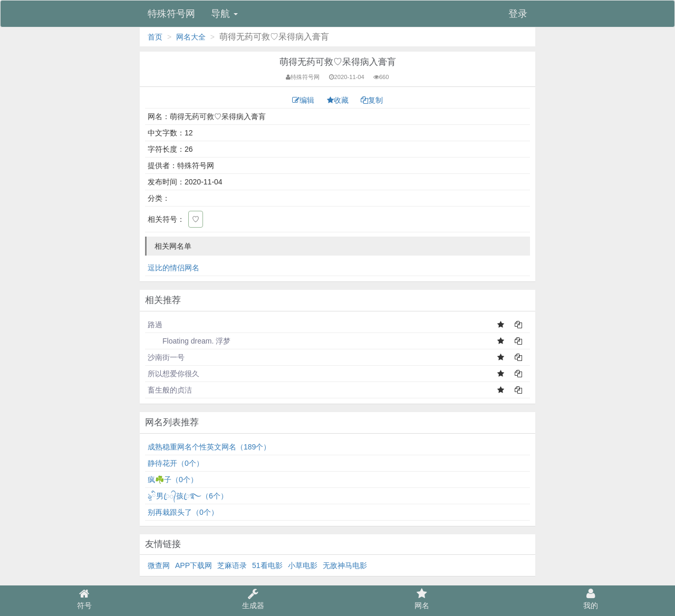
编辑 (304, 100)
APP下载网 (194, 565)
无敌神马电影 (345, 565)
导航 (224, 14)
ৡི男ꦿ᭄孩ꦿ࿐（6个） (188, 496)
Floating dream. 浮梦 (189, 341)
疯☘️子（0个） (173, 480)
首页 (155, 37)
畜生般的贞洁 (170, 390)
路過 (155, 325)
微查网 (159, 565)
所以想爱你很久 (173, 374)
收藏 (339, 100)
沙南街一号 (166, 357)
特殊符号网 (171, 14)
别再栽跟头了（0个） (183, 512)
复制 (372, 100)
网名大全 (191, 37)
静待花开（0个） (176, 463)
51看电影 (267, 565)
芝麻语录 (232, 565)
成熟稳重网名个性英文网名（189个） (209, 447)
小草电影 (303, 565)
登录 (518, 14)
